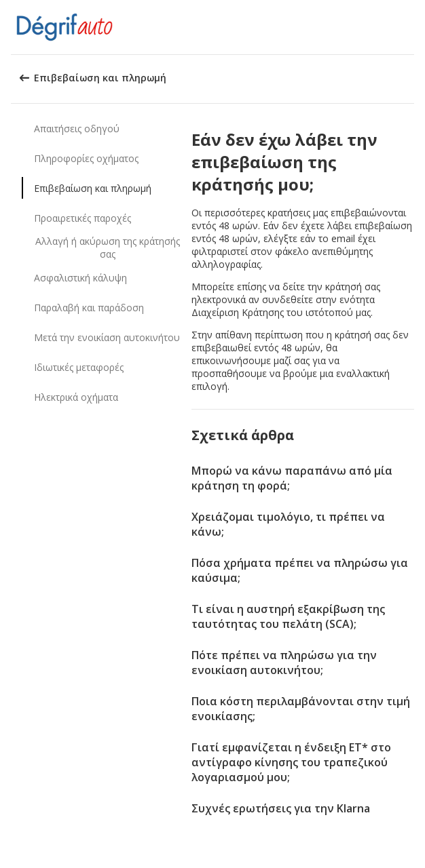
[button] (410, 27)
